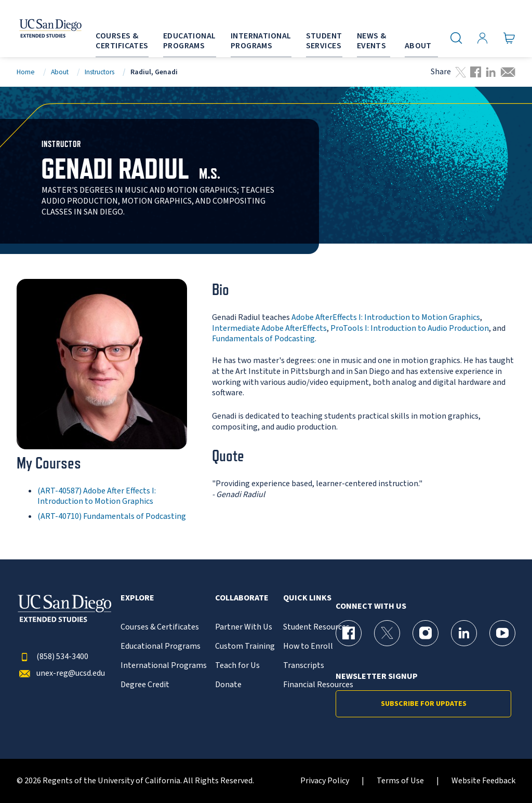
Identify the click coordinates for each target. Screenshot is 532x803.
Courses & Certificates (160, 627)
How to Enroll (308, 646)
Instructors (99, 72)
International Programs (164, 666)
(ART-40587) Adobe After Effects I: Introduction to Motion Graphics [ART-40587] (97, 496)
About (60, 72)
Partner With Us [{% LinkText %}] (244, 627)
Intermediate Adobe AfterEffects (269, 328)
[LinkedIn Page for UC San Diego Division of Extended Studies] (464, 633)
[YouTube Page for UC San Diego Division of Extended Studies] (502, 633)
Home (26, 72)
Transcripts (304, 666)
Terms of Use (400, 781)
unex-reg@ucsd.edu (61, 673)
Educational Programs (161, 646)
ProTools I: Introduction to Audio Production (410, 328)
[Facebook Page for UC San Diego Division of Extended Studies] (349, 633)
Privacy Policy (325, 781)
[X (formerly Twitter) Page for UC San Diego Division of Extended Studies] (387, 633)
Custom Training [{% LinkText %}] (245, 646)
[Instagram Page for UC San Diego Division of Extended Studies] (425, 633)
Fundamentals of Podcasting (263, 339)
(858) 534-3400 (52, 657)
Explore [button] (137, 598)
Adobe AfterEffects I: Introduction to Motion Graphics (386, 317)
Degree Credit (145, 685)
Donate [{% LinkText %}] (228, 685)
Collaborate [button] (242, 598)
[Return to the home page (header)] (38, 29)
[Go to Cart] (509, 38)
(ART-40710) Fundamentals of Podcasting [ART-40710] (112, 516)
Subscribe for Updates (424, 704)
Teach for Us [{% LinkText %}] (237, 666)
